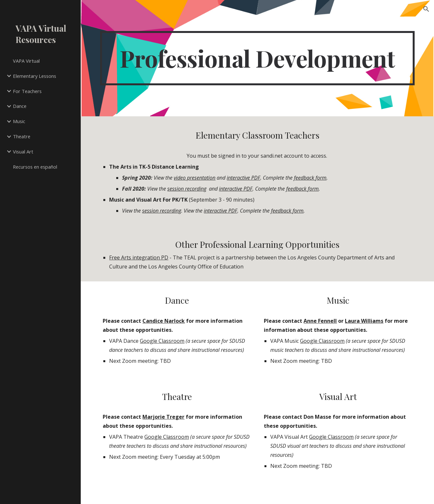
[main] (257, 58)
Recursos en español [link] (35, 167)
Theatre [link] (22, 136)
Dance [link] (20, 106)
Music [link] (19, 121)
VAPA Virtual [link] (26, 61)
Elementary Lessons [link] (35, 76)
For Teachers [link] (27, 91)
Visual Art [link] (23, 152)
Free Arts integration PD (139, 257)
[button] (426, 9)
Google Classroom (162, 341)
